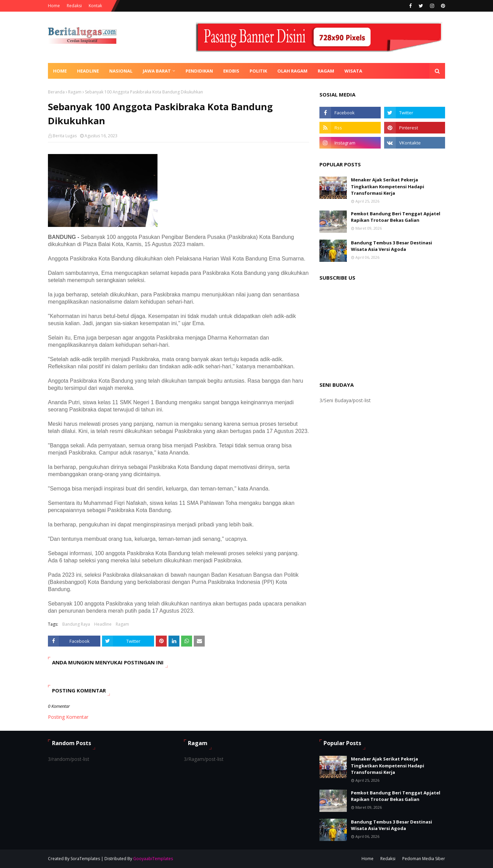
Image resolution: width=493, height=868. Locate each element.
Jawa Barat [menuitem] (157, 71)
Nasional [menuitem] (121, 71)
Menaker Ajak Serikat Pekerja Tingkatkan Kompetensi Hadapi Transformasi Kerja (388, 186)
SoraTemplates (85, 859)
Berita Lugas (65, 136)
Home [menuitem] (60, 71)
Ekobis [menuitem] (231, 71)
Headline (103, 624)
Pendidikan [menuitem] (199, 71)
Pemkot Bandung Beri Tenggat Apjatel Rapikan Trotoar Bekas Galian (396, 217)
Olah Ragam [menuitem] (292, 71)
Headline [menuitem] (88, 71)
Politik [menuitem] (258, 71)
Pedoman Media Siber (424, 859)
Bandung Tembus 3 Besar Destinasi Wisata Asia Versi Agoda (391, 246)
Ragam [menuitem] (326, 71)
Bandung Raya (76, 624)
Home (54, 6)
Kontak (95, 6)
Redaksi (74, 6)
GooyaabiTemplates (153, 859)
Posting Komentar (68, 717)
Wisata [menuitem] (353, 71)
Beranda (56, 92)
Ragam (75, 92)
